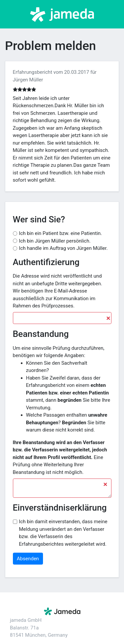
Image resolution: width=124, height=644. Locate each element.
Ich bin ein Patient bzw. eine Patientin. (60, 233)
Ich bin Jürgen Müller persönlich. (55, 241)
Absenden (28, 559)
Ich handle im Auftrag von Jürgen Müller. (63, 248)
